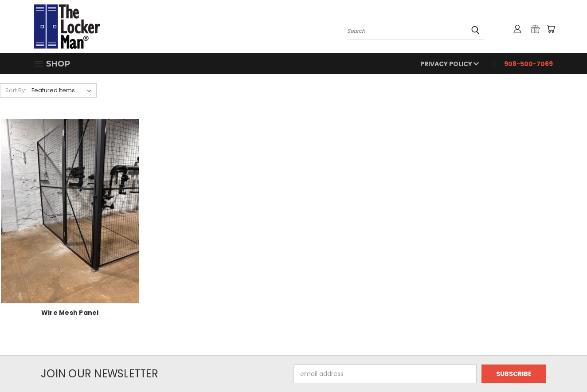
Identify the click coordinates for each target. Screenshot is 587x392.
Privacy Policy (450, 64)
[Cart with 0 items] (551, 29)
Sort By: (16, 90)
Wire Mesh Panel (70, 313)
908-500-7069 (528, 64)
